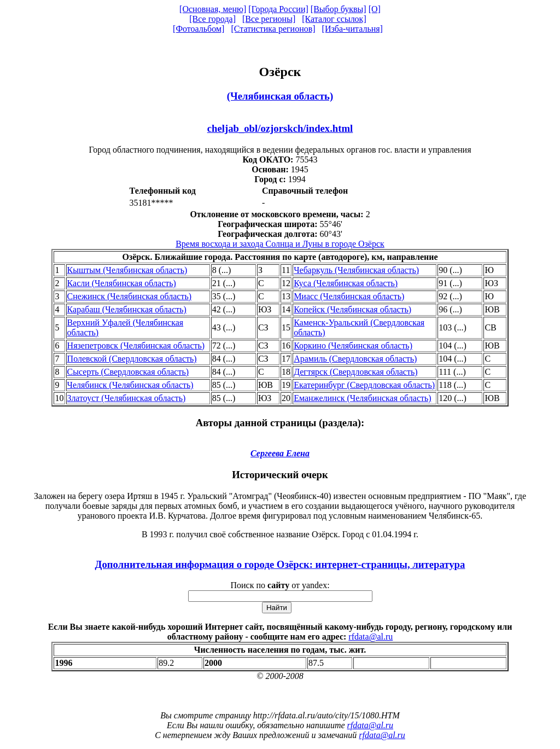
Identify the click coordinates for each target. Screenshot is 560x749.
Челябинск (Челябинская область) (130, 385)
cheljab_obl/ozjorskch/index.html (280, 128)
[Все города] (212, 19)
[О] (375, 9)
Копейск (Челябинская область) (352, 309)
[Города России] (278, 9)
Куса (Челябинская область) (346, 283)
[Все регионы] (269, 19)
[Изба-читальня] (352, 29)
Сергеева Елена (280, 453)
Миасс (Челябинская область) (349, 296)
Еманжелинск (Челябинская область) (362, 398)
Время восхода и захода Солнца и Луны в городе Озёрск (280, 244)
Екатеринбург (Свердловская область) (364, 385)
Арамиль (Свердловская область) (355, 359)
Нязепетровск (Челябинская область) (136, 346)
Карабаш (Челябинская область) (127, 309)
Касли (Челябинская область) (122, 283)
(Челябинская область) (280, 96)
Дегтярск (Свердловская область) (355, 372)
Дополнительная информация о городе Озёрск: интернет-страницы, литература (280, 564)
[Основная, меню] (213, 9)
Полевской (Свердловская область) (132, 359)
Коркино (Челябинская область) (353, 346)
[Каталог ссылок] (334, 19)
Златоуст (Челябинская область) (127, 398)
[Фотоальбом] (199, 29)
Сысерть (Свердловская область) (128, 372)
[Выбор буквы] (339, 9)
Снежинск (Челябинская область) (129, 296)
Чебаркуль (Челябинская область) (356, 270)
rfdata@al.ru (371, 637)
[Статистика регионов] (273, 29)
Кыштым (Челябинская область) (127, 270)
